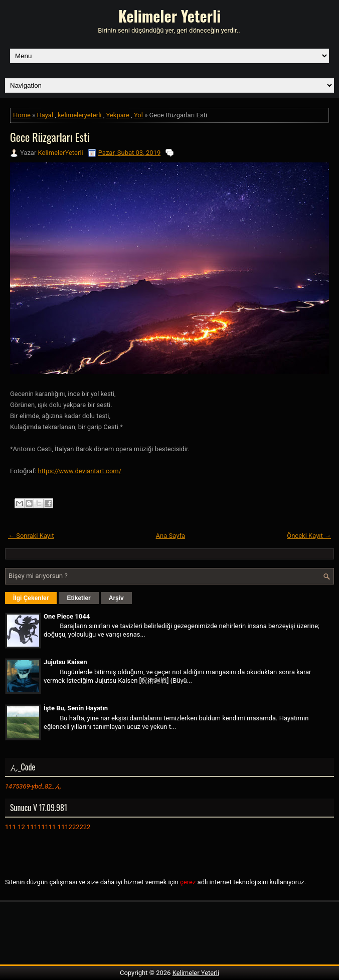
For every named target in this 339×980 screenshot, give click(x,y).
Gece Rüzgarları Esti (50, 137)
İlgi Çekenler (31, 598)
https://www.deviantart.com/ (79, 471)
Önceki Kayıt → (309, 536)
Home (22, 115)
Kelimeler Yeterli (169, 16)
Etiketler (78, 598)
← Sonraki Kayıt (31, 536)
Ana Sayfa (171, 536)
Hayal (45, 115)
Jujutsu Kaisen (65, 662)
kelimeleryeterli (79, 115)
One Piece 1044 (67, 616)
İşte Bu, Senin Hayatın (76, 708)
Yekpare (118, 115)
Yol (138, 115)
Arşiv (116, 598)
